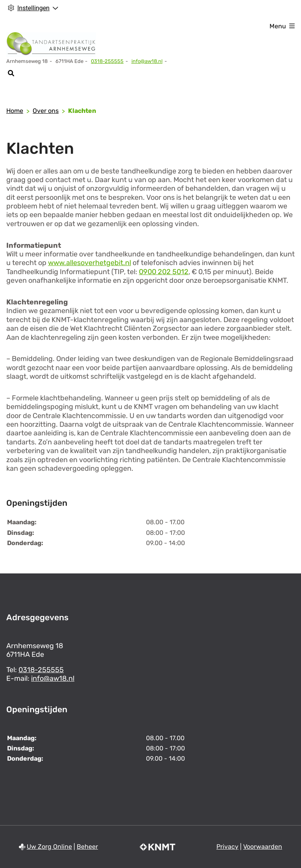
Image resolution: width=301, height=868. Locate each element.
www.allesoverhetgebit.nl (90, 263)
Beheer (87, 847)
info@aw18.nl (147, 61)
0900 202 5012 (164, 272)
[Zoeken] (11, 73)
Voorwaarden (263, 847)
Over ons (46, 111)
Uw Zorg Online (49, 847)
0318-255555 (41, 670)
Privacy (227, 847)
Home (15, 111)
